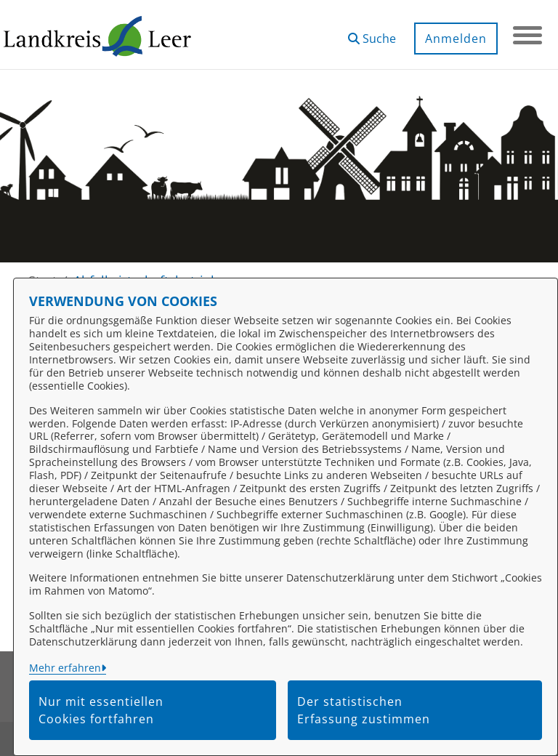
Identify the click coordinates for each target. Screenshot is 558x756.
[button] (372, 33)
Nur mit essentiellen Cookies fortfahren (101, 710)
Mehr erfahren (65, 668)
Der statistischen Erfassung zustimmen (364, 710)
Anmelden (456, 39)
